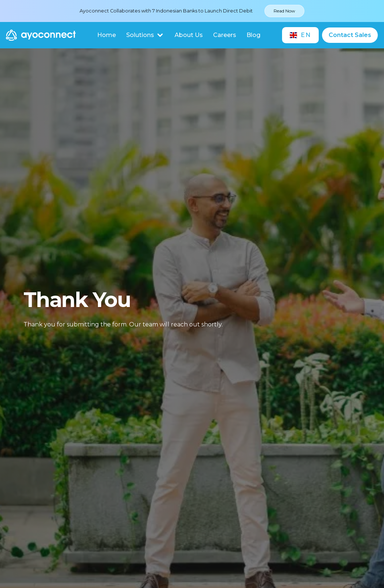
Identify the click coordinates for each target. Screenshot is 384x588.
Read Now (284, 11)
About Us (189, 35)
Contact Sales (350, 35)
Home (107, 35)
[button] (145, 35)
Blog (253, 35)
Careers (225, 35)
